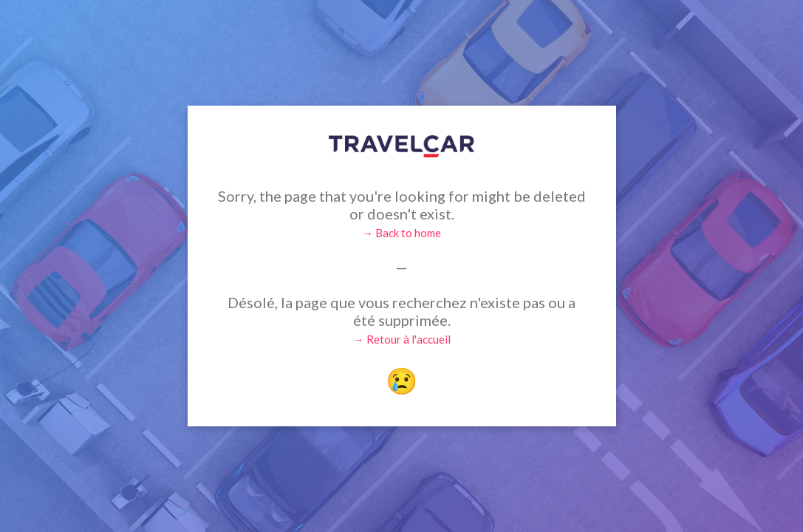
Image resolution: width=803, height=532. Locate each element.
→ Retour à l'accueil (402, 339)
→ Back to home (401, 233)
